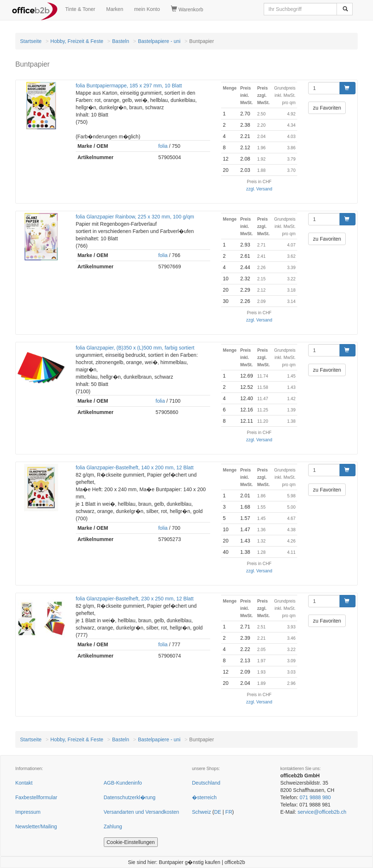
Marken (115, 9)
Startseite (31, 41)
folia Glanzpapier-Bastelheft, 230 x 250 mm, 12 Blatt (135, 599)
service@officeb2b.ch (322, 812)
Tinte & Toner (80, 9)
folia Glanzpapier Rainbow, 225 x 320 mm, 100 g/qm (135, 217)
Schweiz (201, 812)
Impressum (28, 812)
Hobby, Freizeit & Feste (77, 41)
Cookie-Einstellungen (131, 842)
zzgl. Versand (259, 189)
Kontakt (24, 783)
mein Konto (147, 9)
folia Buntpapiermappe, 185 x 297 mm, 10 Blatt (129, 86)
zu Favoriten (327, 108)
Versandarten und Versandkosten (142, 812)
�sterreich (204, 797)
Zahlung (113, 826)
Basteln (121, 41)
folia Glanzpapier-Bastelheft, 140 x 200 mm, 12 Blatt (135, 467)
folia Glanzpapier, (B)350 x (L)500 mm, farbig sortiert (135, 348)
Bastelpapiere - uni (159, 41)
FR (229, 812)
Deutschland (206, 783)
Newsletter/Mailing (36, 826)
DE (218, 812)
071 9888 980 (315, 797)
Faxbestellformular (36, 797)
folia (163, 146)
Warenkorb (187, 9)
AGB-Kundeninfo (123, 783)
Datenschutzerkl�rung (130, 797)
